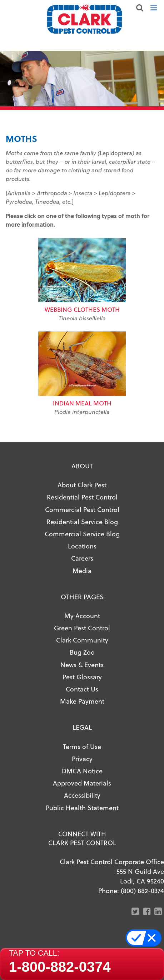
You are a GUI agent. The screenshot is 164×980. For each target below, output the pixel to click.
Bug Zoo (82, 652)
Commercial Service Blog (82, 534)
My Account (82, 615)
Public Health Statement (82, 807)
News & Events (82, 664)
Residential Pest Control (82, 497)
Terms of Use (82, 746)
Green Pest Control (82, 628)
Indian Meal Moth (82, 403)
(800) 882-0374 (142, 890)
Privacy (82, 759)
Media (82, 570)
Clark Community (82, 640)
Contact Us (82, 689)
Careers (82, 558)
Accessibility (82, 795)
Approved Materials (82, 783)
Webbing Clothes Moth (82, 309)
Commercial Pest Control (82, 509)
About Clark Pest (82, 485)
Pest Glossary (82, 677)
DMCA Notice (82, 771)
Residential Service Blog (82, 521)
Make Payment (82, 701)
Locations (82, 546)
